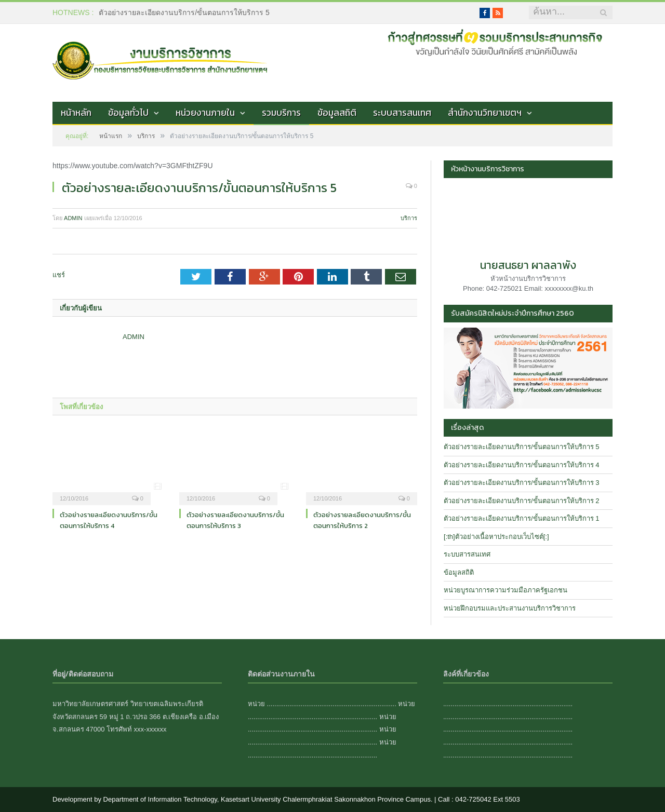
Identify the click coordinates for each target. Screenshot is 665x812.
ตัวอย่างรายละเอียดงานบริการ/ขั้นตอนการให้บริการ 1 (521, 518)
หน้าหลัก (76, 113)
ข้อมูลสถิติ (337, 113)
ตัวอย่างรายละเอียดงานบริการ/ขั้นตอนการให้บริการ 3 (235, 520)
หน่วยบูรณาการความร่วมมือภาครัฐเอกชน (506, 590)
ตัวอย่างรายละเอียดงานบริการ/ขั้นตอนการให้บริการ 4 (109, 520)
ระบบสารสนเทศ (402, 113)
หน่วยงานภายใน (205, 113)
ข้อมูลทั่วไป (128, 113)
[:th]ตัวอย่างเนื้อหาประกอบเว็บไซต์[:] (496, 537)
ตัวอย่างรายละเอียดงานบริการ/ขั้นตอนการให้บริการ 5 (184, 12)
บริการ (409, 218)
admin (73, 218)
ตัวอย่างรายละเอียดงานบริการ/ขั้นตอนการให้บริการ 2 (362, 520)
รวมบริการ (281, 113)
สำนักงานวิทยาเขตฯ (485, 113)
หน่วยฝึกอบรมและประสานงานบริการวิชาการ (510, 608)
